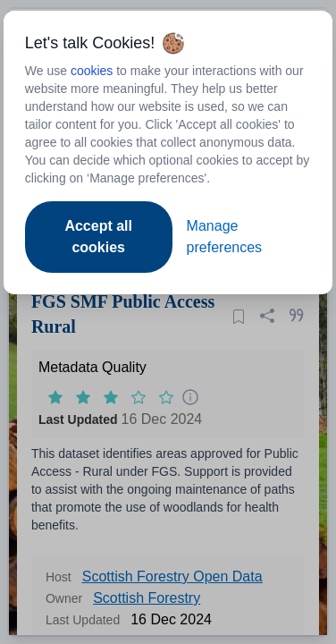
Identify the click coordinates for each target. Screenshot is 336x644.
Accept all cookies (98, 237)
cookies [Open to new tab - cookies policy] (92, 71)
